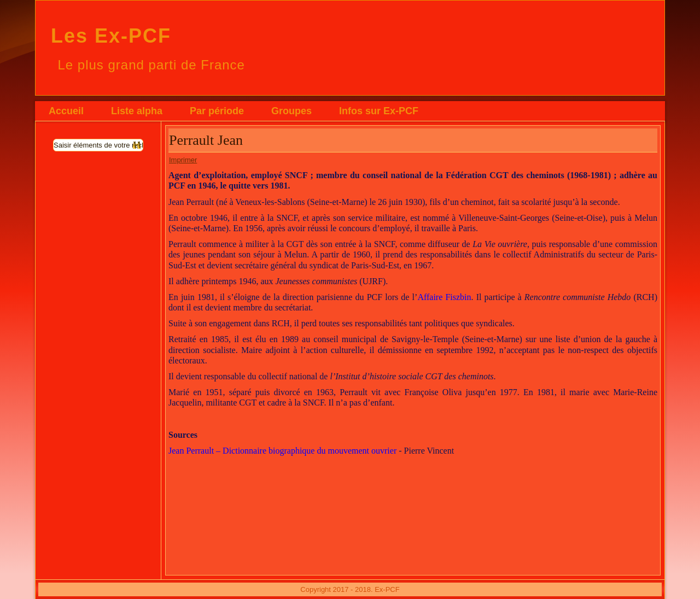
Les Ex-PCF (111, 36)
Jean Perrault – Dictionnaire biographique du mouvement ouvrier (282, 451)
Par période (217, 111)
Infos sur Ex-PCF (379, 111)
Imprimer (183, 160)
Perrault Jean (206, 140)
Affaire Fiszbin (444, 297)
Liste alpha (137, 111)
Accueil (66, 111)
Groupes (291, 111)
